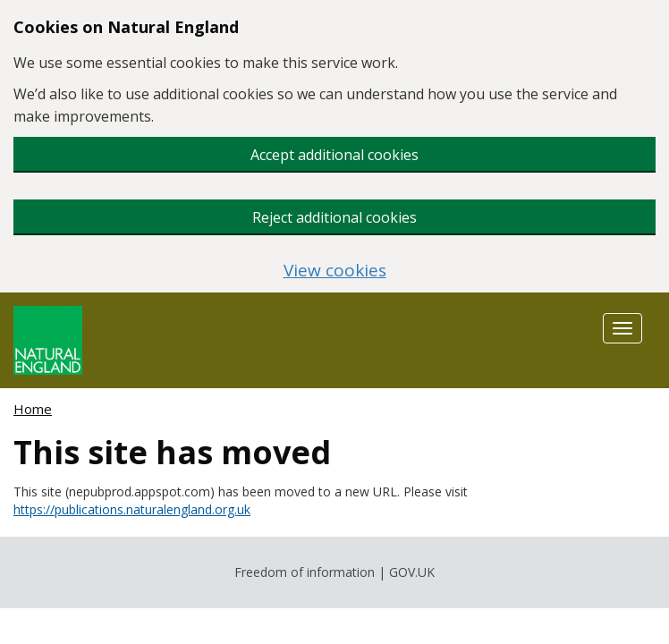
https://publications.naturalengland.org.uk (132, 509)
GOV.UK (412, 572)
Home (33, 409)
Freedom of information (305, 572)
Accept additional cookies (334, 155)
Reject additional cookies (334, 217)
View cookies (335, 271)
